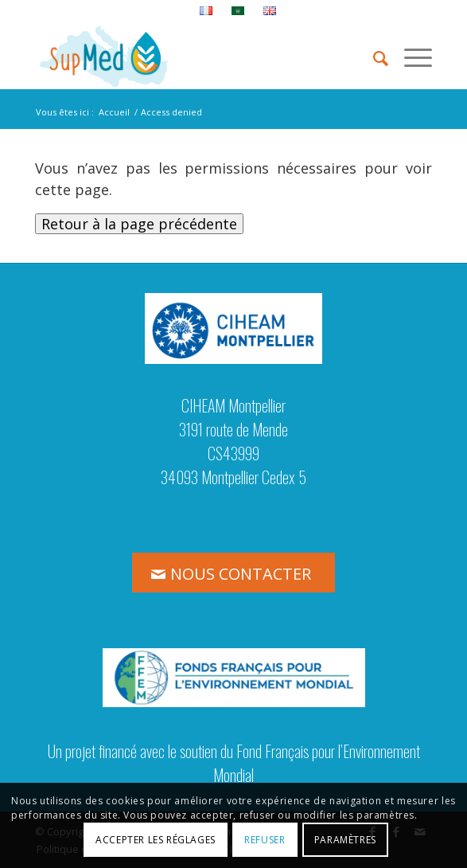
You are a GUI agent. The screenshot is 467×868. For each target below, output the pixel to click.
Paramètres (345, 840)
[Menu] (410, 57)
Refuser (265, 840)
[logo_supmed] (194, 57)
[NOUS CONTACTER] (233, 573)
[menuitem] (206, 11)
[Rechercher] (373, 57)
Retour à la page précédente (139, 224)
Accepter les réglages (156, 840)
